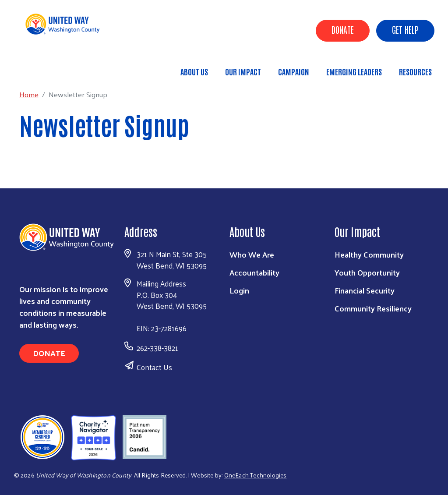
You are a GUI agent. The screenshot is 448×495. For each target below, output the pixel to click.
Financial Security (365, 290)
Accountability (254, 272)
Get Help (405, 29)
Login (239, 290)
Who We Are (252, 254)
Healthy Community (369, 254)
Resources (415, 71)
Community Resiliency (373, 308)
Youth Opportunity (367, 272)
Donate (343, 29)
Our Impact (243, 71)
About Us (194, 71)
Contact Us (154, 367)
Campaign (294, 71)
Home (51, 68)
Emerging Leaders (354, 71)
